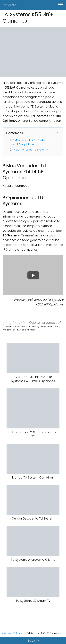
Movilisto (10, 5)
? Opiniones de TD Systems (31, 150)
